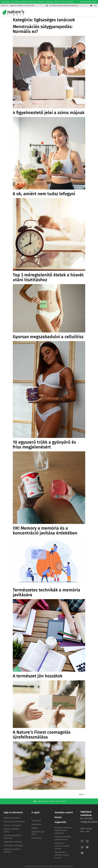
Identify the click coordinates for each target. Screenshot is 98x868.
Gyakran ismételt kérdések (14, 822)
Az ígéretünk (36, 824)
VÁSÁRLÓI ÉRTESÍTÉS (12, 818)
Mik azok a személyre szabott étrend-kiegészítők (63, 830)
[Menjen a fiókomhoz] (85, 13)
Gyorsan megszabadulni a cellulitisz (48, 337)
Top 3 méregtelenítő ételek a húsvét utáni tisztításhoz (48, 277)
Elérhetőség (36, 838)
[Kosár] (90, 13)
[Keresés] (80, 13)
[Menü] (95, 13)
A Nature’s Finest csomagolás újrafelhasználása (42, 735)
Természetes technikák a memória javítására (46, 592)
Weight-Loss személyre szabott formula (62, 846)
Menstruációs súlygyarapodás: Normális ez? (43, 29)
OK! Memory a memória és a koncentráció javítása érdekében (45, 531)
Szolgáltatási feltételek (13, 842)
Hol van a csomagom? (13, 825)
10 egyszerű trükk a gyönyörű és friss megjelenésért (44, 445)
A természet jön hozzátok (38, 676)
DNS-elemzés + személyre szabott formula (62, 855)
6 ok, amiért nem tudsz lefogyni (44, 194)
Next (82, 795)
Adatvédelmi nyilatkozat (13, 846)
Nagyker (35, 828)
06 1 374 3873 (61, 801)
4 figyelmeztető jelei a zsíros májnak (49, 113)
